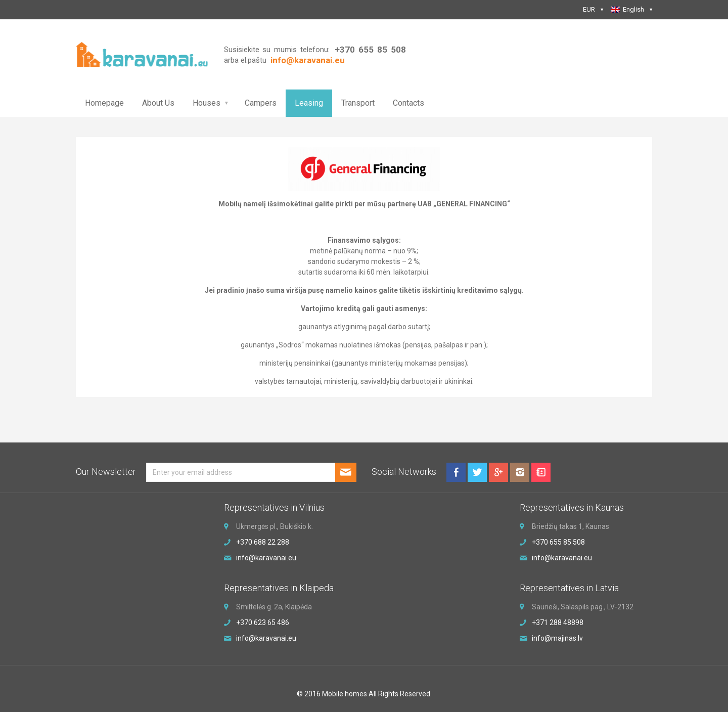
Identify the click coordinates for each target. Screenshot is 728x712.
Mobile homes (345, 694)
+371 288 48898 (558, 622)
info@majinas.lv (557, 638)
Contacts (408, 103)
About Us (158, 103)
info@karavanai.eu (266, 558)
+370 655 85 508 (370, 50)
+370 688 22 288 (263, 542)
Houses (207, 103)
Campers (261, 103)
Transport (358, 103)
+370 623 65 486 (263, 622)
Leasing (309, 103)
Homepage (104, 103)
